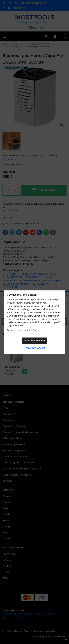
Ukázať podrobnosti (34, 348)
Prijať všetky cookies (35, 341)
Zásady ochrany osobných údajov (23, 330)
